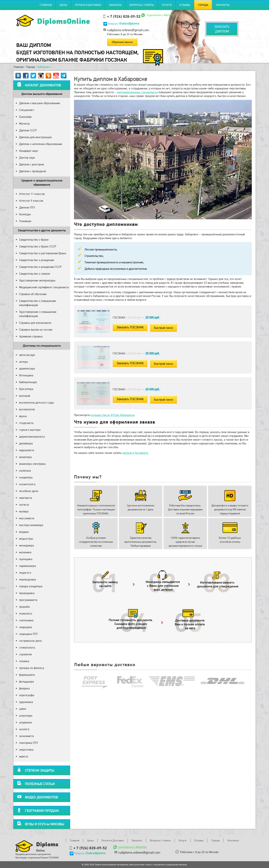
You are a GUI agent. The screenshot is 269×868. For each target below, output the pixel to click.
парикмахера (28, 566)
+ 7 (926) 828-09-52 (124, 16)
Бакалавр (25, 117)
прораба (24, 607)
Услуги (167, 5)
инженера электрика (32, 464)
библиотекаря (28, 382)
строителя (25, 654)
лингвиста (26, 498)
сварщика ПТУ (28, 634)
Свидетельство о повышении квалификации (37, 303)
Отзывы (185, 5)
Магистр (24, 124)
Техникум (25, 221)
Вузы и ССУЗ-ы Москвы (41, 823)
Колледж (25, 214)
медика (24, 532)
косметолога (27, 484)
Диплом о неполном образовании (40, 144)
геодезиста (26, 423)
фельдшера (26, 682)
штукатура (26, 716)
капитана (25, 471)
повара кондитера (31, 586)
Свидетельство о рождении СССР (40, 267)
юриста (24, 756)
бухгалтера (26, 389)
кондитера (26, 477)
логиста (24, 505)
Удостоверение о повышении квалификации (38, 314)
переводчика (28, 579)
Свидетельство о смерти (35, 274)
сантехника (26, 620)
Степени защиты (36, 770)
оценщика (26, 559)
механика (25, 552)
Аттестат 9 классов (31, 201)
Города (203, 5)
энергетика (26, 750)
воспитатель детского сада (36, 403)
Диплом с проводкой (32, 171)
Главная (46, 5)
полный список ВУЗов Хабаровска (113, 415)
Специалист (27, 110)
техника (24, 661)
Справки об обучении (33, 294)
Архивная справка (31, 336)
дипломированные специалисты (137, 92)
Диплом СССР (28, 130)
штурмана (25, 722)
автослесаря (27, 355)
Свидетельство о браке (34, 240)
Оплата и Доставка (88, 5)
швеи (23, 709)
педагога (25, 573)
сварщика (26, 627)
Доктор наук (27, 158)
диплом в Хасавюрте (135, 453)
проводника (27, 593)
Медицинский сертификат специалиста (44, 287)
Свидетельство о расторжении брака (43, 253)
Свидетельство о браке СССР (38, 246)
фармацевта (27, 675)
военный (25, 396)
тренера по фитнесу (32, 668)
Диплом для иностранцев (35, 137)
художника (26, 702)
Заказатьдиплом (222, 29)
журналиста (27, 450)
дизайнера (26, 443)
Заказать (115, 5)
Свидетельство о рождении (37, 260)
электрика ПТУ (29, 743)
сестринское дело (30, 641)
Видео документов (38, 797)
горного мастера (30, 430)
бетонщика (26, 375)
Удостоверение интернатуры (37, 280)
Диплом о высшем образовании (39, 103)
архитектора (27, 369)
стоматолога (27, 648)
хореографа (27, 695)
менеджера (26, 545)
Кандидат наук (29, 151)
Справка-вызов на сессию (36, 330)
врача (23, 416)
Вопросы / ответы (142, 5)
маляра (24, 511)
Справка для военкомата (35, 323)
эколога (24, 729)
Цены (63, 5)
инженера (25, 457)
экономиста (26, 736)
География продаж (38, 810)
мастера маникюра (31, 525)
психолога (26, 613)
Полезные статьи (36, 783)
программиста (28, 600)
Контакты (223, 5)
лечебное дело (29, 491)
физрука (24, 688)
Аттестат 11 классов (32, 194)
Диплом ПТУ (27, 207)
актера (23, 362)
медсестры (26, 539)
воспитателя (27, 409)
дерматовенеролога (32, 437)
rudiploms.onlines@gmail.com (128, 30)
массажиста (27, 518)
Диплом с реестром (31, 164)
